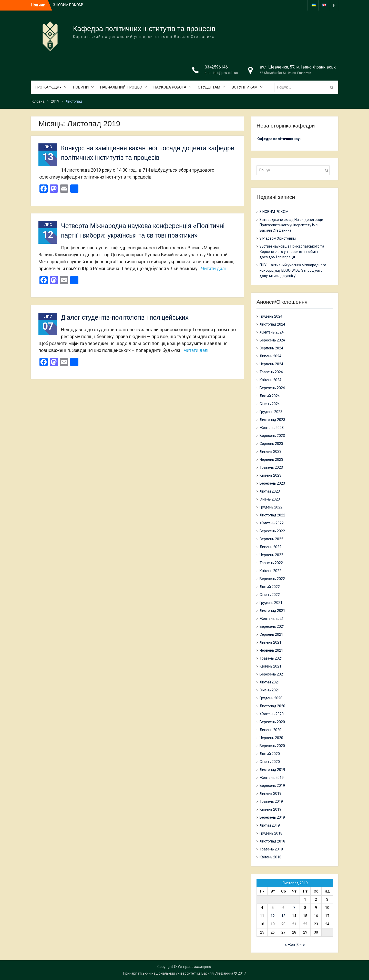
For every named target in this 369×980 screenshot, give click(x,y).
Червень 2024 (271, 364)
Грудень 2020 (271, 698)
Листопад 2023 (272, 420)
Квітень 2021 (270, 666)
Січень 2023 (270, 499)
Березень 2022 (272, 579)
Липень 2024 (270, 356)
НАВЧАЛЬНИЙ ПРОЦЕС (121, 87)
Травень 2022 (271, 563)
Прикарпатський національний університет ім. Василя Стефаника (178, 973)
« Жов (290, 945)
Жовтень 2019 (272, 778)
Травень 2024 (271, 372)
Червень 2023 (271, 459)
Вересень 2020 (272, 722)
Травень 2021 (271, 658)
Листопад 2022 (272, 515)
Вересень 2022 (272, 531)
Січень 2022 (270, 595)
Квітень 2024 (270, 380)
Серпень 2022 (271, 539)
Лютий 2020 (270, 754)
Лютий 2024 (270, 396)
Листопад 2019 (272, 770)
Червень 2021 (271, 650)
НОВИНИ (81, 87)
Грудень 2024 (271, 316)
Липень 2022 (270, 547)
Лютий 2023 (270, 491)
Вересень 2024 (272, 340)
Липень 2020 (270, 730)
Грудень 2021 (271, 603)
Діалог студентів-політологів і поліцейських (125, 317)
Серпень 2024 (271, 348)
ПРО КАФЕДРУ (48, 87)
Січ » (301, 945)
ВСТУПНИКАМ (245, 87)
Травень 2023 (271, 467)
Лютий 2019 (270, 825)
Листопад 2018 (272, 841)
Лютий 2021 (270, 682)
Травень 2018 (271, 849)
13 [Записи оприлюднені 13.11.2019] (283, 916)
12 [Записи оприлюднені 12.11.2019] (273, 916)
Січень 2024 (270, 404)
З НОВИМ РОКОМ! (68, 5)
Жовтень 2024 (272, 332)
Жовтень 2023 (272, 428)
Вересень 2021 (272, 626)
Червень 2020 (271, 738)
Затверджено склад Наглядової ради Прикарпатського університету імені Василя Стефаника (291, 225)
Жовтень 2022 (272, 523)
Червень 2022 (271, 555)
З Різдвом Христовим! (278, 238)
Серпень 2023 (271, 444)
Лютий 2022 (270, 587)
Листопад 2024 (272, 324)
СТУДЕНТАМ (209, 87)
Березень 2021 (272, 674)
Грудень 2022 (271, 507)
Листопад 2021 (272, 611)
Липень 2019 (270, 793)
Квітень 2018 (270, 857)
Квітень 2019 (270, 809)
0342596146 (216, 67)
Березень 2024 (272, 388)
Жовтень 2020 (272, 714)
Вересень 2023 (272, 436)
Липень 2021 (270, 642)
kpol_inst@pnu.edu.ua (221, 73)
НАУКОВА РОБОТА (170, 87)
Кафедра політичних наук (279, 139)
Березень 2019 (272, 817)
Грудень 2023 (271, 412)
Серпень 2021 (271, 634)
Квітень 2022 (270, 571)
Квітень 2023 (270, 475)
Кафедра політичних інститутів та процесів (144, 29)
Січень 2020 (270, 762)
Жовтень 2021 (272, 619)
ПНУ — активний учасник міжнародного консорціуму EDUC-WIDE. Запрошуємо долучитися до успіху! (293, 270)
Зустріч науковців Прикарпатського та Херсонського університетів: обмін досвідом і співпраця (292, 252)
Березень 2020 (272, 746)
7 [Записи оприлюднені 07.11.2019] (294, 908)
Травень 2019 (271, 801)
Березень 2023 (272, 483)
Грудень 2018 (271, 833)
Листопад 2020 (272, 706)
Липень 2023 (270, 452)
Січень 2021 (270, 690)
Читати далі (213, 268)
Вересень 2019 (272, 786)
